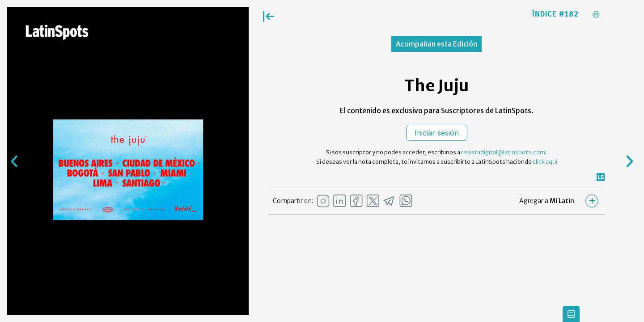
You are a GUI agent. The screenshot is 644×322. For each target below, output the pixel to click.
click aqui (545, 162)
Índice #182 (555, 14)
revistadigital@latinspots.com (503, 152)
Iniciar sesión (437, 133)
